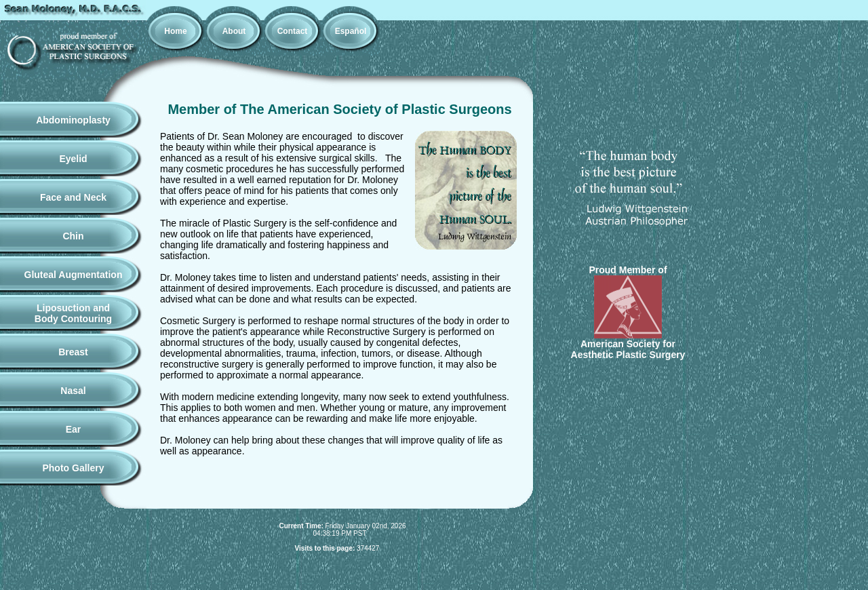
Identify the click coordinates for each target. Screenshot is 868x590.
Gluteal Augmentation (74, 275)
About (234, 31)
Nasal (73, 391)
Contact (293, 31)
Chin (73, 236)
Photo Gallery (73, 468)
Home (175, 31)
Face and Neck (73, 197)
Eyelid (73, 159)
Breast (73, 352)
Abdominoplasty (73, 120)
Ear (74, 429)
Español (351, 31)
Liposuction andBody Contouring (73, 313)
